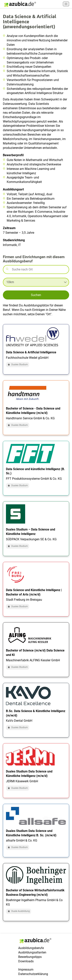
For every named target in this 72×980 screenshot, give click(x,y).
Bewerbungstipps (30, 957)
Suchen (36, 295)
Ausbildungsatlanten (32, 952)
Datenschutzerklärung (33, 974)
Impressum (26, 970)
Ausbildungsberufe (31, 948)
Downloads (26, 961)
